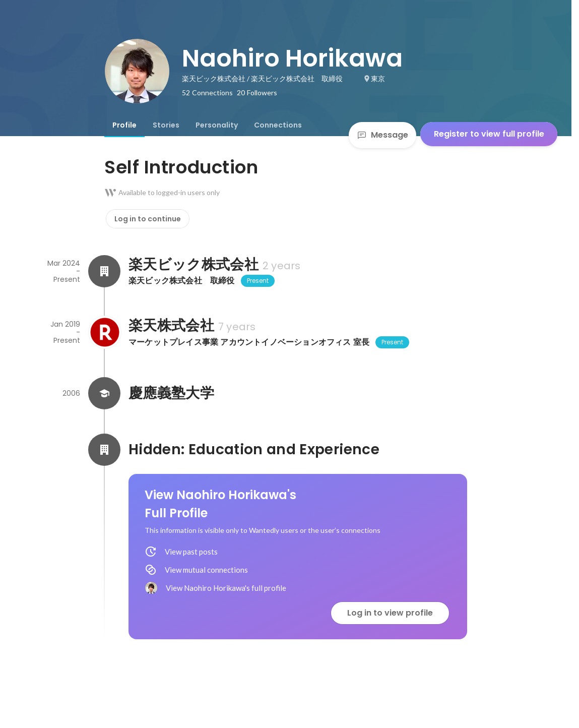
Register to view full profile (489, 134)
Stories (166, 125)
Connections (278, 125)
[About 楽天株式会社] (104, 332)
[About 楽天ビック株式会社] (104, 271)
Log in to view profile (390, 613)
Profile (124, 125)
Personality (217, 125)
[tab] (124, 125)
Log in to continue (148, 219)
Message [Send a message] (382, 135)
